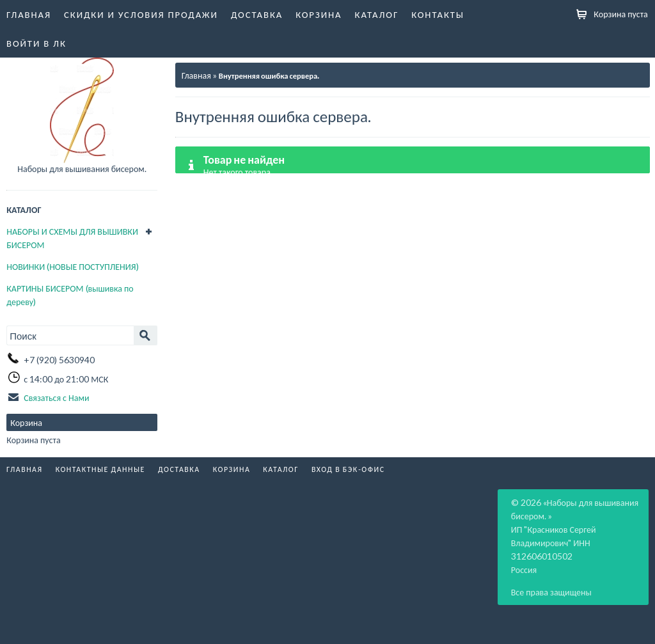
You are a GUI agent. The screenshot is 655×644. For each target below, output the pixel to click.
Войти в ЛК (36, 43)
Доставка (257, 14)
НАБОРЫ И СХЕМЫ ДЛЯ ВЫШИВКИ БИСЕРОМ (72, 238)
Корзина (319, 14)
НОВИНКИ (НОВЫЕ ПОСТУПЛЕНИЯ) (72, 266)
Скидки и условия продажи (141, 14)
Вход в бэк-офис (348, 469)
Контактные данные (100, 469)
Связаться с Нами (56, 397)
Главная (29, 14)
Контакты (438, 14)
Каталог (377, 14)
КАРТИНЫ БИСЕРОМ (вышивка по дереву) (70, 295)
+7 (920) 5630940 (59, 360)
